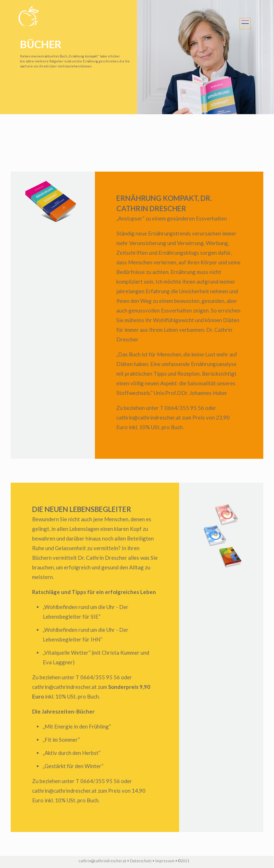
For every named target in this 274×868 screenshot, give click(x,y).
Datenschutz (141, 861)
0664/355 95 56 (184, 408)
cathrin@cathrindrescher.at (149, 417)
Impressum (165, 861)
